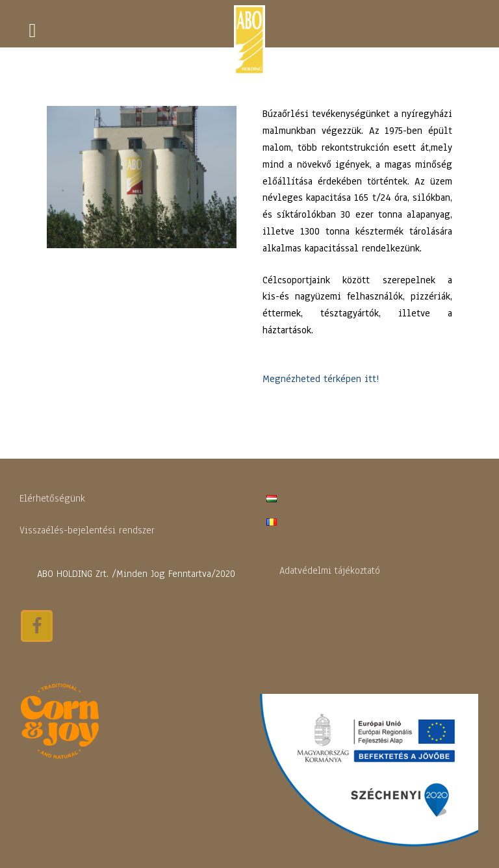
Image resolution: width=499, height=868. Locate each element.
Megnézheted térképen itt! (321, 379)
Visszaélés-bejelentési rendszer (87, 530)
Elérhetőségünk (52, 498)
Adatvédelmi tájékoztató (330, 570)
